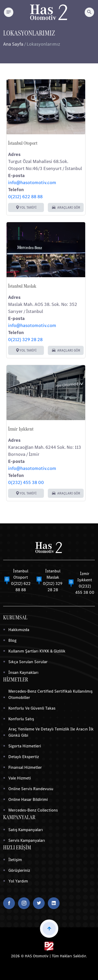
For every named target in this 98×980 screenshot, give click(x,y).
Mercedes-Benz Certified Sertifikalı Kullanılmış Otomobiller (50, 694)
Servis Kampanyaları (27, 840)
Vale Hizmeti (20, 778)
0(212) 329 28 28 (25, 340)
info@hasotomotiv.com (32, 183)
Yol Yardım (18, 881)
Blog (12, 640)
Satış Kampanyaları (26, 830)
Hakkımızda (19, 630)
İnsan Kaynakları (23, 672)
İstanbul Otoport (23, 143)
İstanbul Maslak (22, 286)
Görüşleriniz (19, 870)
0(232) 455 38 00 (26, 482)
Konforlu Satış (21, 719)
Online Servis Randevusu (31, 789)
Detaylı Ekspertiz (24, 757)
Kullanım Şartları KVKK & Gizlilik (37, 651)
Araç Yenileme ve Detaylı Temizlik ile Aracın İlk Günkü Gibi (51, 732)
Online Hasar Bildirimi (28, 799)
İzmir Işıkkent (21, 429)
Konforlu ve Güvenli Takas (32, 708)
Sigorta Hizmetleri (25, 746)
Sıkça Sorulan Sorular (28, 662)
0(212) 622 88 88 (25, 197)
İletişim (15, 860)
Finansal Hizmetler (25, 767)
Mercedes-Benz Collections (33, 810)
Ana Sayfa (13, 44)
